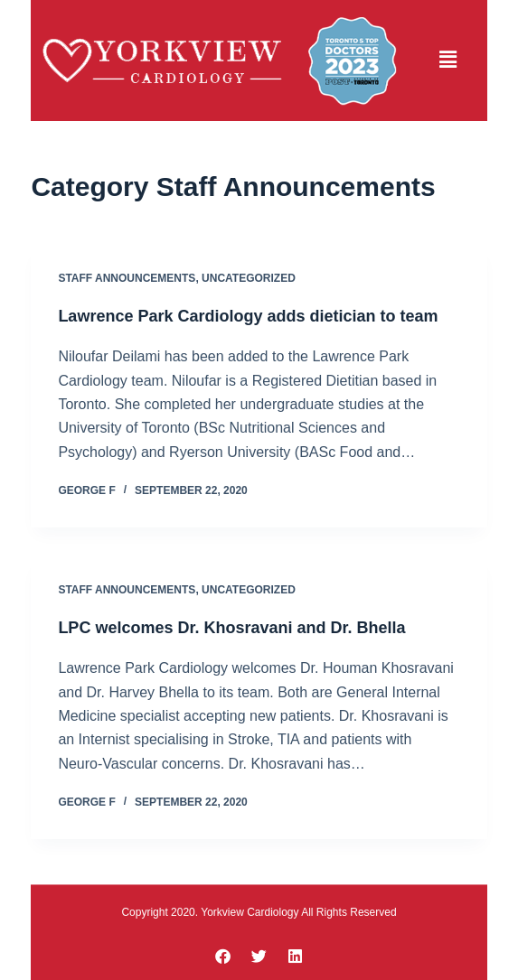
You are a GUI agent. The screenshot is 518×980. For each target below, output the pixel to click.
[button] (448, 61)
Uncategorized (249, 278)
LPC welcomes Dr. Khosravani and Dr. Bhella (231, 628)
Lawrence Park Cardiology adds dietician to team (248, 316)
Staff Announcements (127, 278)
